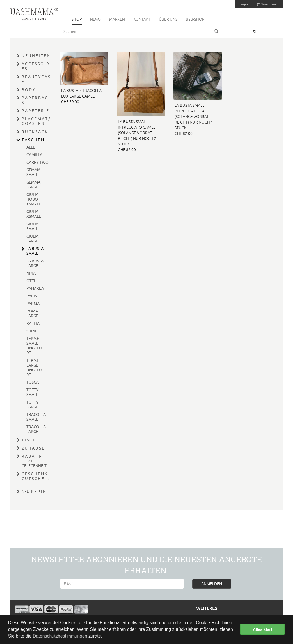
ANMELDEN (212, 584)
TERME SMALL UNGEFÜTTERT (37, 346)
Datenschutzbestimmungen (60, 636)
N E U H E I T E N (36, 56)
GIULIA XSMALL (34, 214)
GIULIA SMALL (32, 226)
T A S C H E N (33, 140)
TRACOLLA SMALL (36, 417)
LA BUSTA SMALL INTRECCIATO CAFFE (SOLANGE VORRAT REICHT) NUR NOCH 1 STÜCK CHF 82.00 (194, 119)
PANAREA (35, 288)
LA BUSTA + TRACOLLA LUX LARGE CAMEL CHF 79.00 (81, 96)
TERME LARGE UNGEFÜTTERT (37, 368)
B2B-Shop (195, 19)
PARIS (32, 296)
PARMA (33, 304)
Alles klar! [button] (263, 629)
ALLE (31, 147)
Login (244, 4)
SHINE (32, 331)
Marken (117, 19)
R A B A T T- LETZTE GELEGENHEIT (34, 461)
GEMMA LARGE (33, 185)
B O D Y (28, 90)
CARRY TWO (37, 162)
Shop (77, 19)
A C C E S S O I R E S (35, 66)
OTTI (31, 281)
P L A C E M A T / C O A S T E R (36, 121)
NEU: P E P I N (34, 492)
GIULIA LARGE (32, 239)
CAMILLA (34, 155)
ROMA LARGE (32, 313)
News (95, 19)
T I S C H (29, 440)
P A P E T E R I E (35, 111)
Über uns (168, 19)
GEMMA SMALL (33, 172)
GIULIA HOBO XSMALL (34, 199)
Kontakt (142, 19)
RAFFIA (33, 323)
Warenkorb (267, 4)
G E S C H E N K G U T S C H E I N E (36, 479)
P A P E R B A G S (35, 100)
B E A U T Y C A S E (36, 79)
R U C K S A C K (35, 132)
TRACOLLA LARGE (36, 429)
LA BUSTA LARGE (35, 263)
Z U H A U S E (33, 448)
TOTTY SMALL (32, 392)
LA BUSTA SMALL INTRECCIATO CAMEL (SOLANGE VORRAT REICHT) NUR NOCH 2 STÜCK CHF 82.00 (137, 136)
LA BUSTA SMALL (35, 251)
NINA (31, 273)
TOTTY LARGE (32, 405)
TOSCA (33, 382)
